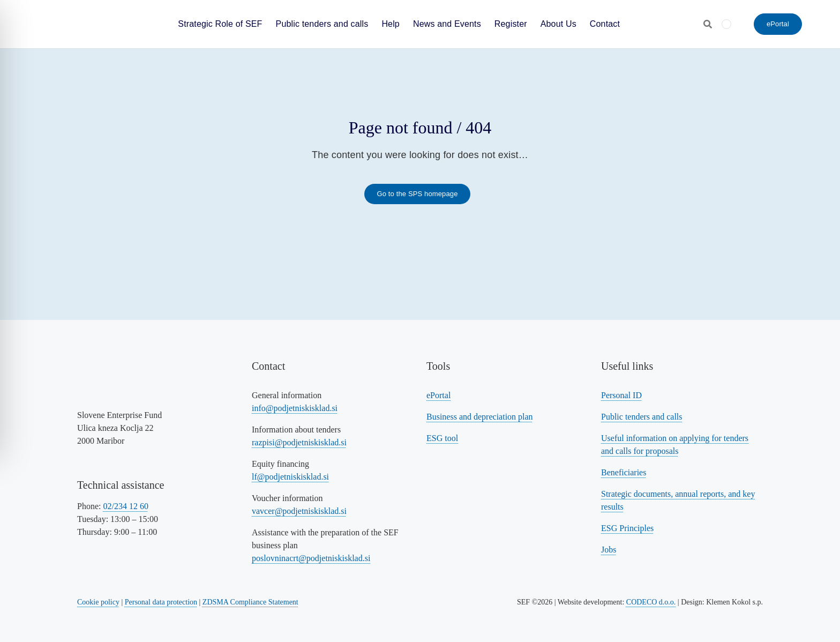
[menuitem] (726, 24)
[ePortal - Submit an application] (778, 24)
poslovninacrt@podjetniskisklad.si (311, 558)
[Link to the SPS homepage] (417, 194)
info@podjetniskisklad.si (295, 408)
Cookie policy (98, 602)
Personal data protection (161, 602)
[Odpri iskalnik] (708, 24)
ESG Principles (627, 528)
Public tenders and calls (642, 417)
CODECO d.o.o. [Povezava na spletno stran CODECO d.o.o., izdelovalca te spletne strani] (651, 602)
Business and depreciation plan (480, 417)
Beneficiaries (624, 472)
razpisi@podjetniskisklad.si (299, 442)
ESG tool (442, 438)
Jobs (609, 550)
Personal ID (621, 395)
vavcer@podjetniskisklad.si (299, 511)
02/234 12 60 (125, 506)
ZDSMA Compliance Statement (250, 602)
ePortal (438, 395)
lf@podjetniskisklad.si (290, 477)
